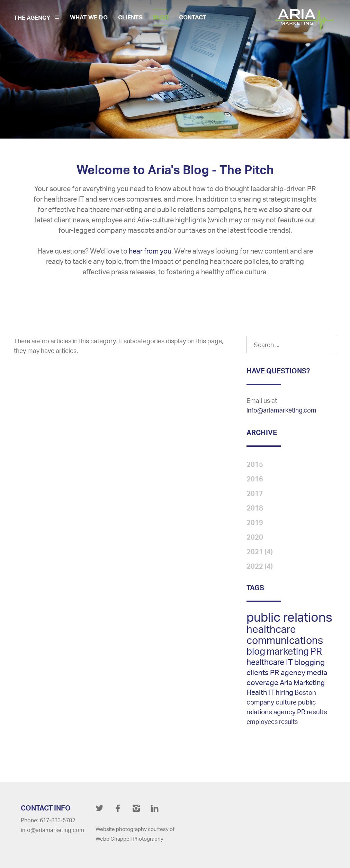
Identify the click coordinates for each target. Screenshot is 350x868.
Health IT (260, 692)
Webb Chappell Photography (129, 839)
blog (256, 651)
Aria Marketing (302, 683)
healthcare (271, 629)
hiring (284, 692)
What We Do (89, 17)
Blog (161, 17)
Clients (130, 17)
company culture (272, 702)
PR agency (288, 672)
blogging (309, 662)
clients (258, 672)
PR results (312, 712)
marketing (288, 651)
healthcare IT (270, 662)
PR (316, 651)
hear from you (150, 251)
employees (262, 721)
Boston (305, 692)
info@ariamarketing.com (281, 410)
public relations (289, 617)
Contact (193, 17)
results (288, 721)
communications (285, 640)
